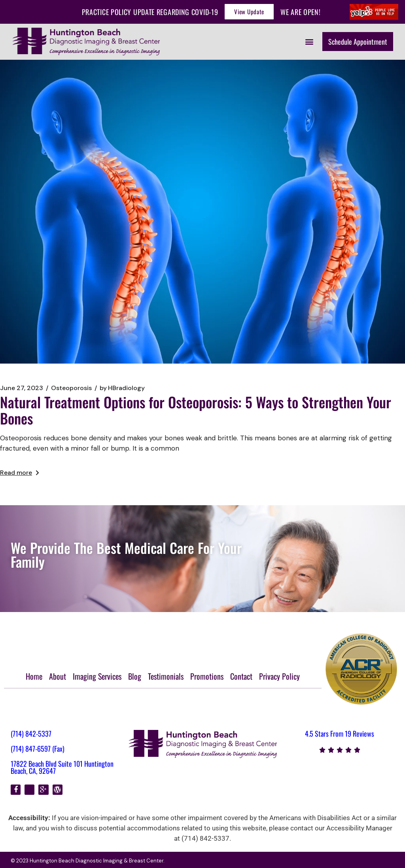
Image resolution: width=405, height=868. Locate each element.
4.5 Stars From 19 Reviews (340, 733)
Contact (241, 676)
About (58, 676)
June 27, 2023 (22, 388)
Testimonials (166, 676)
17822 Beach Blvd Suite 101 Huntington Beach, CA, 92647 (62, 767)
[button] (309, 41)
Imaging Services (97, 676)
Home (34, 676)
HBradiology (122, 388)
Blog (135, 676)
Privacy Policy (279, 676)
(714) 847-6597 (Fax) (38, 749)
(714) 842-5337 (31, 733)
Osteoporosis (71, 388)
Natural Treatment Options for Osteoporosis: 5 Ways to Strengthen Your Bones (196, 410)
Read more (19, 473)
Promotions (207, 676)
